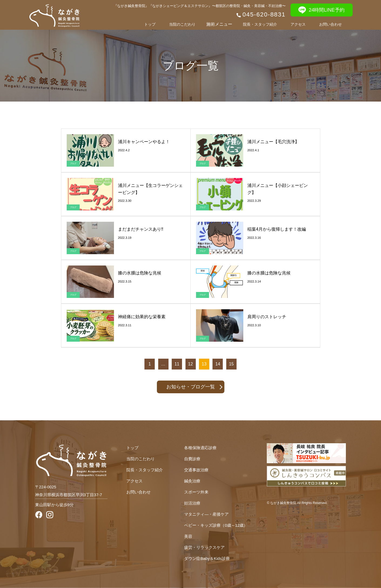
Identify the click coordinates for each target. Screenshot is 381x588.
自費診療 (192, 459)
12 (191, 364)
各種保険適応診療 (200, 448)
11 (177, 364)
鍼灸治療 (192, 481)
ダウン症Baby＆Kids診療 (207, 558)
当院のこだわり (182, 24)
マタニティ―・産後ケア (206, 514)
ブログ (73, 164)
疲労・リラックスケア (204, 547)
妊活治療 (192, 503)
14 (218, 364)
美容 (188, 536)
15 (231, 364)
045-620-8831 (264, 14)
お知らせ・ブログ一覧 (191, 387)
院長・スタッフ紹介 (260, 24)
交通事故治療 (196, 470)
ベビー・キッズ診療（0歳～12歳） (216, 525)
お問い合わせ (331, 24)
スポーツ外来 (196, 492)
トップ (150, 24)
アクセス (298, 24)
